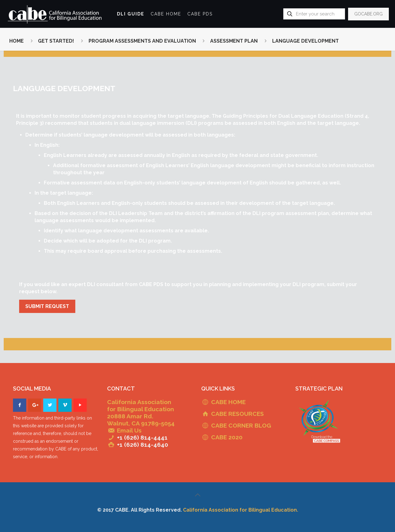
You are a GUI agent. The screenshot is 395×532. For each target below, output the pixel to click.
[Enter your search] (314, 14)
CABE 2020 (227, 437)
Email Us (129, 430)
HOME (17, 41)
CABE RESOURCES (237, 414)
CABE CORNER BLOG (241, 425)
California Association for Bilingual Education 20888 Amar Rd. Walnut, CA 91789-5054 (141, 413)
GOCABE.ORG (368, 14)
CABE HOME (228, 402)
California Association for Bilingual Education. (241, 510)
